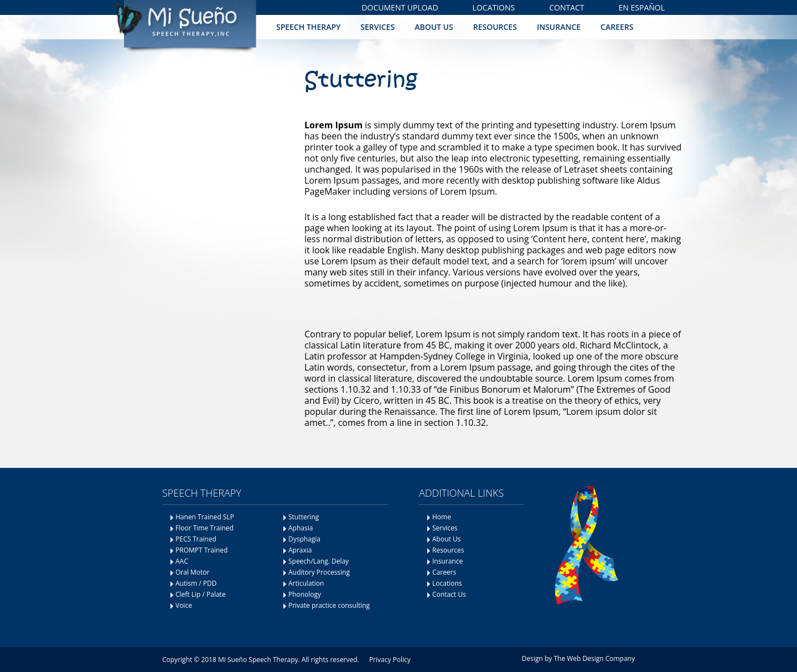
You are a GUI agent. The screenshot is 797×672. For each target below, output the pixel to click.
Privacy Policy (390, 660)
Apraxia (300, 550)
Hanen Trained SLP (205, 517)
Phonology (305, 594)
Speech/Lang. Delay (319, 561)
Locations (494, 7)
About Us (434, 27)
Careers (617, 27)
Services (377, 27)
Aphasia (301, 528)
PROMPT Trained (201, 550)
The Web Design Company (594, 658)
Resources (495, 27)
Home (442, 517)
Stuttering (304, 517)
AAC (182, 561)
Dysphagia (304, 539)
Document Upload (400, 7)
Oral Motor (192, 572)
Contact (566, 7)
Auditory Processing (319, 572)
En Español (642, 7)
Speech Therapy (308, 27)
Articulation (306, 583)
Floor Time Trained (205, 528)
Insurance (559, 27)
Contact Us (449, 594)
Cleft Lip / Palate (201, 594)
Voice (184, 605)
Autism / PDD (196, 583)
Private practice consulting (329, 605)
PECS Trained (196, 539)
